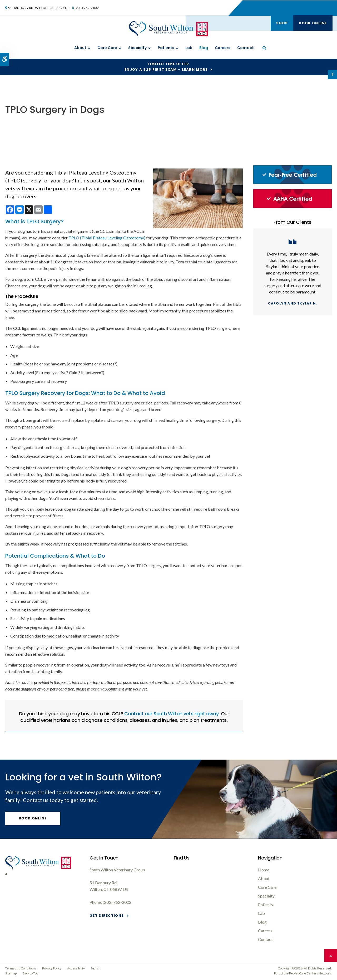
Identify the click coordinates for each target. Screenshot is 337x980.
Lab (189, 48)
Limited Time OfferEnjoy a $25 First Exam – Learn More (166, 67)
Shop (281, 8)
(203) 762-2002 (87, 8)
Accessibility (76, 968)
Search (95, 968)
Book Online (312, 8)
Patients (166, 48)
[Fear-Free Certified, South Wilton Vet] (293, 182)
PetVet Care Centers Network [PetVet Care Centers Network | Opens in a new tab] (310, 973)
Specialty (137, 48)
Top (331, 955)
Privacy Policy (52, 968)
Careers (223, 48)
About (80, 48)
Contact (246, 48)
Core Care (107, 48)
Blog (204, 48)
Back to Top (30, 973)
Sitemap (11, 973)
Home (264, 870)
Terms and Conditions (21, 968)
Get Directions (107, 916)
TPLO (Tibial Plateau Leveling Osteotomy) (107, 238)
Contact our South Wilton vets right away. (172, 714)
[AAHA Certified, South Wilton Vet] (293, 206)
